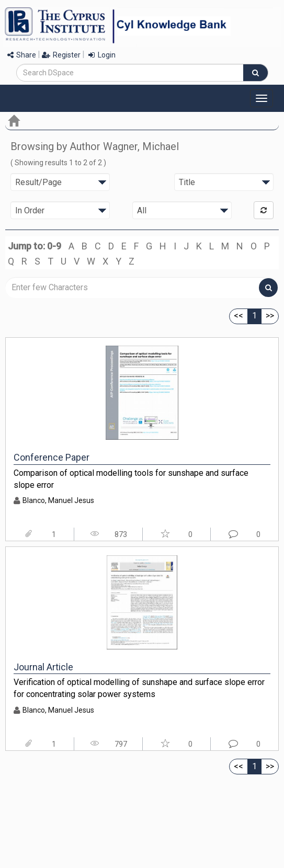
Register (61, 55)
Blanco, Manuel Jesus (58, 500)
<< (238, 316)
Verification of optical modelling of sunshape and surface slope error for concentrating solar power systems (139, 688)
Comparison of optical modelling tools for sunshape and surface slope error (131, 479)
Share (22, 55)
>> (270, 316)
